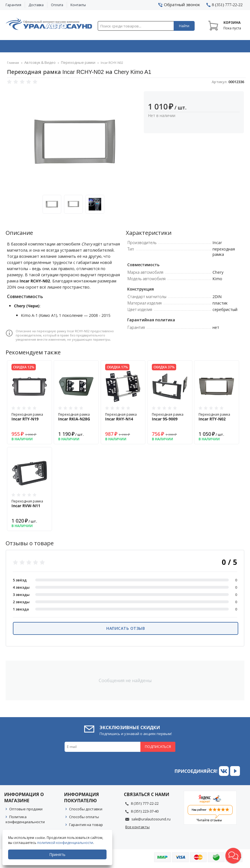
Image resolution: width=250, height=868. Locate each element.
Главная (13, 65)
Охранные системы (78, 47)
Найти (184, 26)
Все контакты (137, 829)
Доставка (36, 5)
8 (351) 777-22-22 (145, 805)
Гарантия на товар (86, 826)
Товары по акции (222, 47)
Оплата (57, 5)
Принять (58, 854)
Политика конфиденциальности (25, 821)
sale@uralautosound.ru (151, 821)
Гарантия (13, 5)
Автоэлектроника (126, 47)
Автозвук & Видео (29, 47)
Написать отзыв (126, 630)
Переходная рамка (30, 418)
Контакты (78, 5)
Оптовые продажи (26, 811)
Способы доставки (86, 811)
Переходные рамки (72, 65)
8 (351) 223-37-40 (145, 813)
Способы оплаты (84, 818)
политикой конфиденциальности (66, 843)
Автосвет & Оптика (174, 47)
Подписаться (158, 748)
